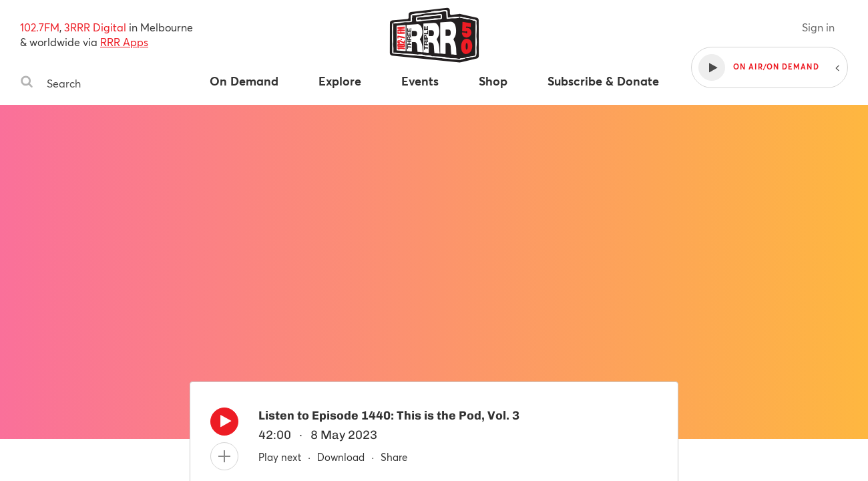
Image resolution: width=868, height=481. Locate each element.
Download (341, 457)
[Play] (224, 425)
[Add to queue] (224, 456)
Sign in (818, 27)
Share (394, 457)
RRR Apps (124, 42)
